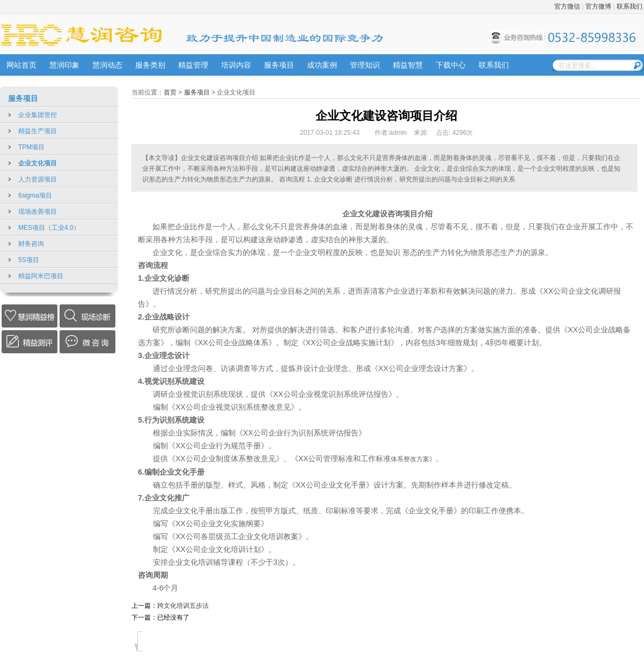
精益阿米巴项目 (41, 276)
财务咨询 (31, 244)
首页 (170, 92)
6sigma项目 (35, 195)
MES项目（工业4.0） (49, 228)
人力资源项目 (38, 179)
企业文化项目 (38, 163)
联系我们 (630, 6)
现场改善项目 (38, 212)
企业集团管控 (38, 115)
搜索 (639, 65)
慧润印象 (64, 65)
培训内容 (236, 65)
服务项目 (279, 65)
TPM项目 (31, 147)
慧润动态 (107, 65)
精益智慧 (408, 65)
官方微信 (567, 6)
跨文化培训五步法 (183, 606)
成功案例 (322, 65)
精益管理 (193, 65)
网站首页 (21, 65)
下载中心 (451, 65)
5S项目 (29, 260)
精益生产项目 (38, 131)
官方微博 (598, 6)
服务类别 (150, 65)
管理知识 (365, 65)
